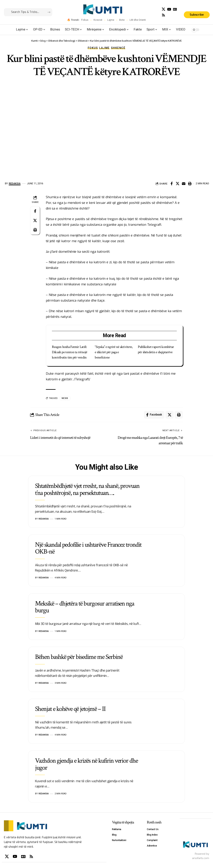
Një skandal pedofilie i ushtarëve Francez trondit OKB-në (88, 548)
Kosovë (98, 20)
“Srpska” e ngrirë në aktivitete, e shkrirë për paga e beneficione (114, 352)
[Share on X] (178, 184)
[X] (163, 9)
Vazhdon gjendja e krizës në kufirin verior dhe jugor (86, 764)
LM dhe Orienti (138, 20)
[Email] (184, 184)
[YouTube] (169, 9)
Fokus (85, 20)
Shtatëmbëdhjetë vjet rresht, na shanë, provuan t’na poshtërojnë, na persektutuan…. (87, 489)
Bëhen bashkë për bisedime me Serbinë (79, 657)
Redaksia (15, 183)
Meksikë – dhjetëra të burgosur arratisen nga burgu (85, 607)
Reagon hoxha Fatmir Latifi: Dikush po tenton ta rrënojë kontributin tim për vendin (70, 352)
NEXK (65, 398)
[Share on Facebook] (171, 184)
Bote (122, 20)
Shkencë (118, 48)
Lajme (111, 20)
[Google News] (175, 9)
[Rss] (163, 15)
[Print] (190, 184)
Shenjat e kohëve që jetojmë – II (70, 709)
